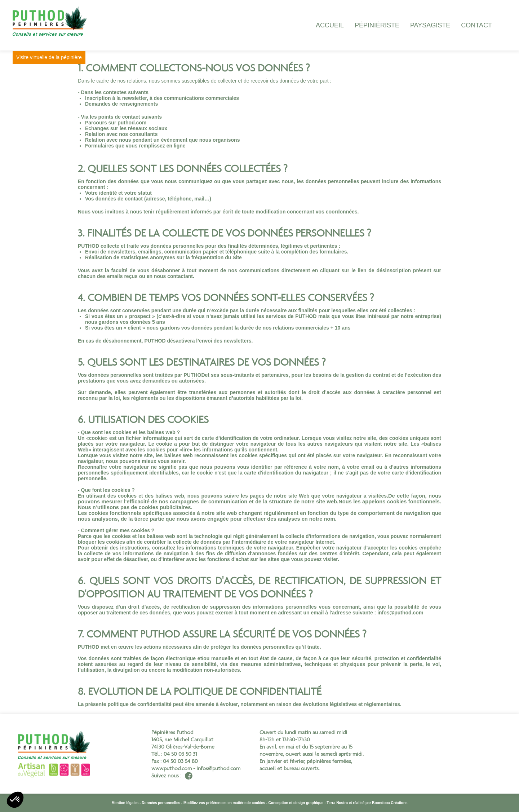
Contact (476, 25)
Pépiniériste (377, 25)
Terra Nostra (337, 803)
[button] (15, 800)
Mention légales (125, 803)
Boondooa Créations (390, 803)
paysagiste (430, 25)
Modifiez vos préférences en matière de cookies (224, 803)
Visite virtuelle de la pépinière (58, 57)
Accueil (330, 25)
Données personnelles (161, 803)
